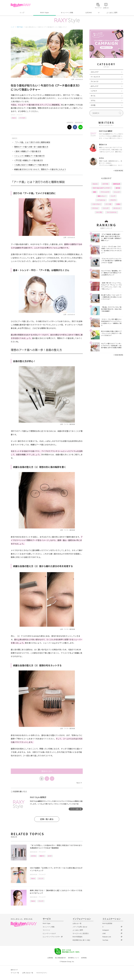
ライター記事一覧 (76, 809)
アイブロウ (22, 118)
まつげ (50, 856)
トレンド (41, 878)
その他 (93, 105)
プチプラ (113, 200)
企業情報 (50, 958)
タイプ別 (99, 212)
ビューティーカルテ (49, 933)
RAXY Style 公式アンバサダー (102, 188)
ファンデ (106, 208)
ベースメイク (95, 77)
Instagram (106, 930)
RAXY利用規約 (78, 937)
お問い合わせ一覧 (28, 973)
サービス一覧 (15, 973)
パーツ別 (108, 204)
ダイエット (117, 208)
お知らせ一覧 (77, 923)
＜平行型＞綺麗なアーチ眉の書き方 (28, 160)
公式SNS (89, 13)
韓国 (95, 192)
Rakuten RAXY (21, 5)
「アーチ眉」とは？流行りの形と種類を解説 (32, 142)
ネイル (93, 96)
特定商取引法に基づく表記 (81, 940)
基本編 (118, 188)
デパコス (95, 208)
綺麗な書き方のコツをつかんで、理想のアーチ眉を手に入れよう (40, 169)
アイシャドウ (105, 192)
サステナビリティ (42, 973)
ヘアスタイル (101, 200)
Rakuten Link (107, 937)
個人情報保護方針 (60, 958)
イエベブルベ (96, 204)
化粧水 (118, 204)
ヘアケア (94, 91)
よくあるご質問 (112, 13)
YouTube (105, 940)
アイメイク (20, 115)
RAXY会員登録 (107, 923)
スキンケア (95, 72)
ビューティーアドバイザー (51, 937)
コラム (93, 100)
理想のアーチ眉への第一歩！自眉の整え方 (31, 147)
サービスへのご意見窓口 (81, 933)
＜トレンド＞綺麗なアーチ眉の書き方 (29, 156)
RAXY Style (44, 13)
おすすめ (33, 856)
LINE (104, 933)
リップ (113, 196)
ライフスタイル (112, 212)
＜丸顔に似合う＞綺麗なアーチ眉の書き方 (31, 165)
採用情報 (84, 958)
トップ (22, 13)
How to (14, 118)
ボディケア (94, 86)
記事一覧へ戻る (47, 819)
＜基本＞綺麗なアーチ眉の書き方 (28, 151)
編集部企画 (117, 184)
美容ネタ (42, 856)
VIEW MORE (118, 171)
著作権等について (74, 958)
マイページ (46, 930)
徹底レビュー (102, 196)
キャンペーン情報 (67, 13)
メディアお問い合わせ (80, 927)
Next (79, 783)
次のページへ (47, 771)
